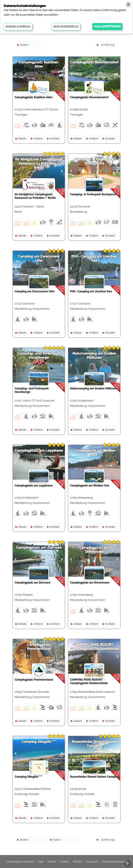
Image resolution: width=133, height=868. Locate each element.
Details (22, 139)
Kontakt (55, 139)
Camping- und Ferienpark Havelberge (39, 355)
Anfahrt (38, 139)
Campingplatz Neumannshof (94, 62)
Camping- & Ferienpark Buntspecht (94, 161)
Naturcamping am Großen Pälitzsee (94, 355)
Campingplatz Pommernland (39, 647)
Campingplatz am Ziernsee (39, 548)
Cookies (65, 862)
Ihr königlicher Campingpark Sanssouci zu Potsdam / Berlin (39, 163)
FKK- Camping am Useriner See (94, 258)
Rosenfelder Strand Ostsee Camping (94, 744)
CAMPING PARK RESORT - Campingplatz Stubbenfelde (94, 647)
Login (41, 862)
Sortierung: (108, 45)
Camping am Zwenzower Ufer (39, 258)
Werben (77, 862)
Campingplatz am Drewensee (94, 550)
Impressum (92, 862)
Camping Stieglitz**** (39, 742)
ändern (24, 45)
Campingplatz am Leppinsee (39, 450)
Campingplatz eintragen (20, 862)
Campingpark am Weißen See (94, 453)
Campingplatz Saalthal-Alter (39, 64)
